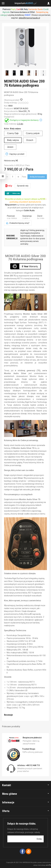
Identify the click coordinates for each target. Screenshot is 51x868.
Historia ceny (11, 161)
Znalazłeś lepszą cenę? (18, 223)
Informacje (26, 802)
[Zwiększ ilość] (7, 177)
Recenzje (8, 715)
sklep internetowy (42, 865)
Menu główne (26, 794)
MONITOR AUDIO (21, 109)
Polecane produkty (11, 726)
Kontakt (26, 785)
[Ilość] (13, 177)
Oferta (26, 811)
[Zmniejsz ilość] (18, 177)
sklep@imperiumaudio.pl (29, 18)
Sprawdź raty (23, 186)
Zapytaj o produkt (17, 154)
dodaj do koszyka (37, 177)
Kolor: (12, 129)
